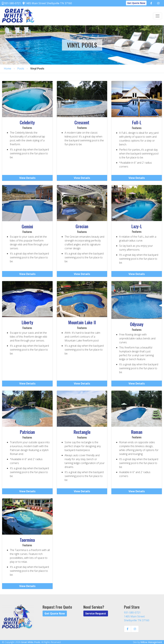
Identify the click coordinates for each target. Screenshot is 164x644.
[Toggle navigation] (158, 16)
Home (8, 68)
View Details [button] (27, 178)
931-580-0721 (11, 3)
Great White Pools (31, 642)
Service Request (96, 613)
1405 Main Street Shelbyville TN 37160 (47, 3)
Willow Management (151, 642)
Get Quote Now (136, 3)
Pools (21, 68)
